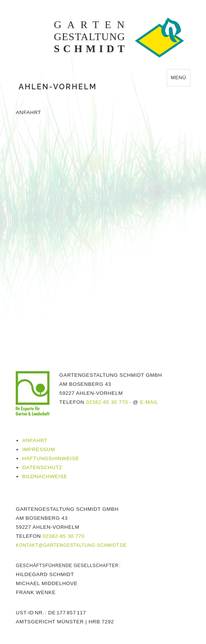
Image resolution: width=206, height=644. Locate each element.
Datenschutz (42, 467)
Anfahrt (35, 440)
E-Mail (149, 402)
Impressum (39, 449)
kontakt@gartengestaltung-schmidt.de (71, 545)
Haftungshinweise (51, 458)
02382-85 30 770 (107, 402)
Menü (178, 77)
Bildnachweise (45, 476)
